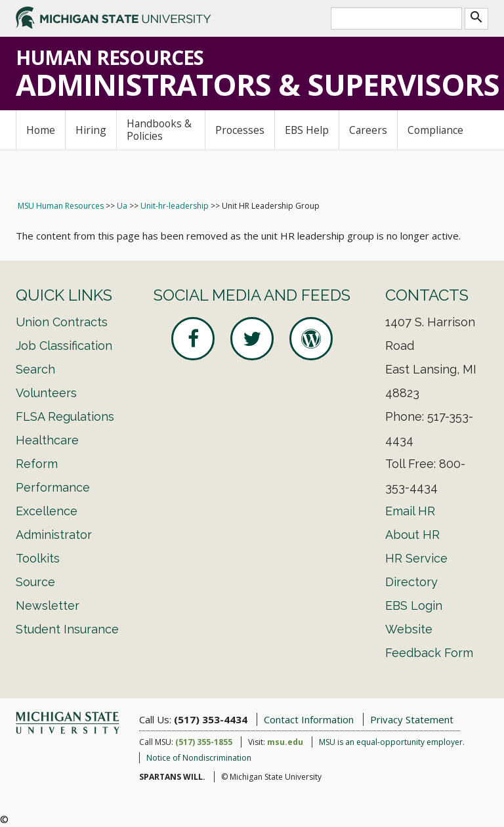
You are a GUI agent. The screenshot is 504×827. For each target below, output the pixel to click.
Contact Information (309, 719)
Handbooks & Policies (159, 130)
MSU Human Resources (61, 206)
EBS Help (307, 130)
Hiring (91, 130)
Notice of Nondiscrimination (199, 758)
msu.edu (285, 742)
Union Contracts (62, 322)
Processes (240, 130)
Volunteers (46, 393)
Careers (368, 130)
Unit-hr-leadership (175, 206)
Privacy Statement (412, 719)
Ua (122, 206)
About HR (412, 535)
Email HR (410, 511)
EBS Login (414, 605)
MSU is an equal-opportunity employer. (392, 742)
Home (41, 130)
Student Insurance (67, 629)
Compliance (435, 130)
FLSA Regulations (65, 416)
